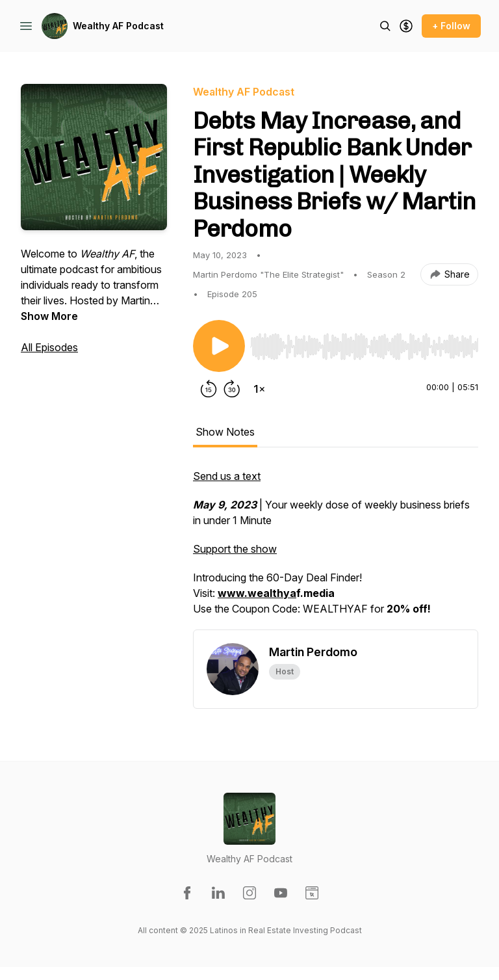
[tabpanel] (336, 549)
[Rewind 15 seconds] (209, 389)
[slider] (364, 347)
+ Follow (451, 26)
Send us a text (227, 476)
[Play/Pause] (219, 346)
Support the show (235, 549)
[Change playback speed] (259, 389)
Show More (49, 316)
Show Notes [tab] (225, 432)
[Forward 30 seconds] (232, 389)
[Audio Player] (364, 343)
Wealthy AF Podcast (118, 26)
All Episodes (49, 347)
